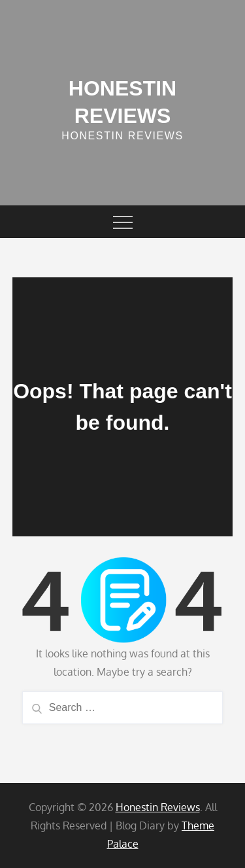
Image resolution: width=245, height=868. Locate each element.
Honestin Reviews (158, 807)
